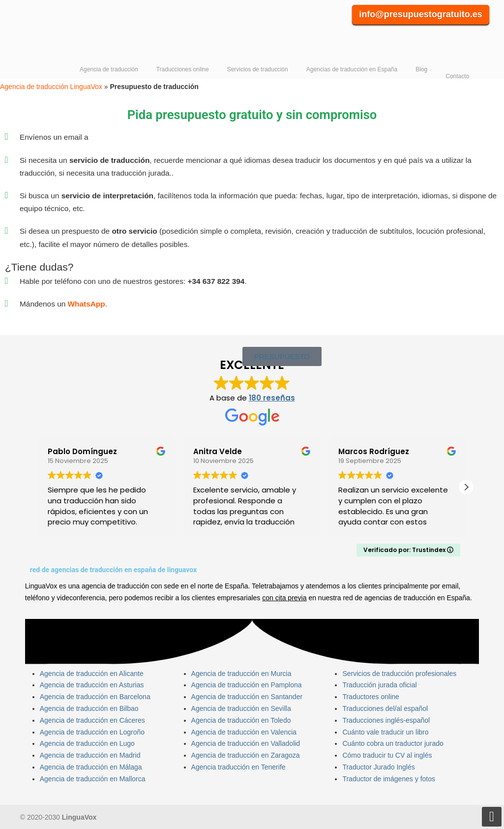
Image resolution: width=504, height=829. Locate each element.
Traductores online (371, 697)
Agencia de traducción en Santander (247, 697)
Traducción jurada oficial (379, 685)
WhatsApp (87, 304)
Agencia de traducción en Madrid (90, 755)
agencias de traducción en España (417, 598)
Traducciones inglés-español (386, 720)
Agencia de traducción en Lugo (87, 743)
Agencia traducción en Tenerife (238, 767)
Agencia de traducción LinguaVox (68, 35)
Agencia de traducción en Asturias (92, 685)
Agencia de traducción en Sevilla (241, 708)
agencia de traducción (115, 586)
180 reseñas (272, 398)
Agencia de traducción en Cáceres (92, 720)
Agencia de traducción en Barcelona (95, 697)
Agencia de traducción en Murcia (241, 674)
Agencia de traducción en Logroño (92, 732)
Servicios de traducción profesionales (399, 674)
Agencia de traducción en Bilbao (89, 708)
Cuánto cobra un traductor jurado (393, 743)
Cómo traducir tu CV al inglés (387, 755)
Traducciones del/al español (385, 708)
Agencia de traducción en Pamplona (247, 685)
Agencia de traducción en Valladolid (246, 743)
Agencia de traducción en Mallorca (93, 779)
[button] (466, 487)
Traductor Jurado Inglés (378, 767)
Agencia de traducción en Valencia (244, 732)
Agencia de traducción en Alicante (92, 674)
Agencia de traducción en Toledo (241, 720)
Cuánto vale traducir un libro (385, 732)
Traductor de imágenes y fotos (389, 779)
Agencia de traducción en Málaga (91, 767)
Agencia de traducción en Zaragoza (246, 755)
